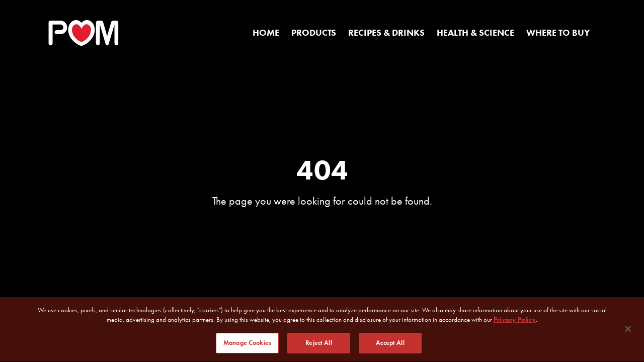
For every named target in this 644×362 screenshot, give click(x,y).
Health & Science (475, 33)
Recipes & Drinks (386, 33)
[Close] (628, 330)
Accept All (390, 344)
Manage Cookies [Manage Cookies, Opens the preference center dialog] (247, 344)
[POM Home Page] (84, 33)
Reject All (318, 344)
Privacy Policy (515, 321)
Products (314, 33)
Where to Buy (558, 33)
